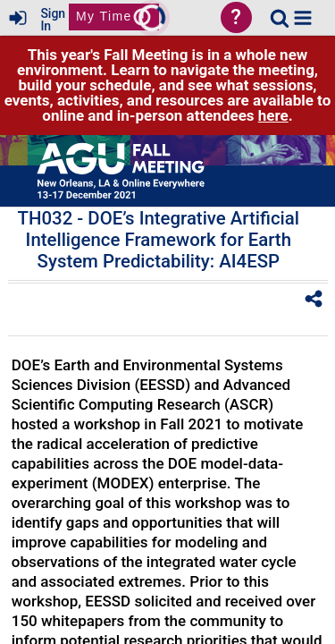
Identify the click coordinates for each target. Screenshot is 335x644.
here (273, 115)
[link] (280, 18)
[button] (303, 18)
